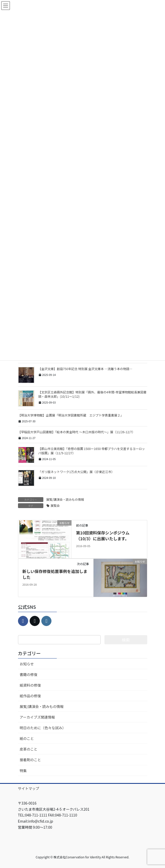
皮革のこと (29, 749)
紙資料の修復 (30, 685)
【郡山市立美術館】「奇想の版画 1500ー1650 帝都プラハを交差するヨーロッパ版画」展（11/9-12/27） (92, 451)
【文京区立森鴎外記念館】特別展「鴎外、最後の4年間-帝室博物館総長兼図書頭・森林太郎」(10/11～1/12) (93, 394)
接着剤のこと (30, 760)
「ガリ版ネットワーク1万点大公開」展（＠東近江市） (76, 472)
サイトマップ (29, 788)
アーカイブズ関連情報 (37, 717)
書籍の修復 (29, 674)
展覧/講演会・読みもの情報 (65, 499)
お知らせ (27, 664)
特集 (23, 771)
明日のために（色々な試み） (43, 728)
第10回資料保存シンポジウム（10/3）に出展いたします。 (103, 535)
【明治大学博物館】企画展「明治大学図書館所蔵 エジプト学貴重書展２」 (71, 415)
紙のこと (27, 738)
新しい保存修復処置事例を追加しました (55, 574)
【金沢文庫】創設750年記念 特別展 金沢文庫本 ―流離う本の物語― (85, 369)
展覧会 (55, 505)
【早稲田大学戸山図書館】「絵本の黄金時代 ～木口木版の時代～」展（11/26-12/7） (77, 432)
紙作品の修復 (30, 696)
